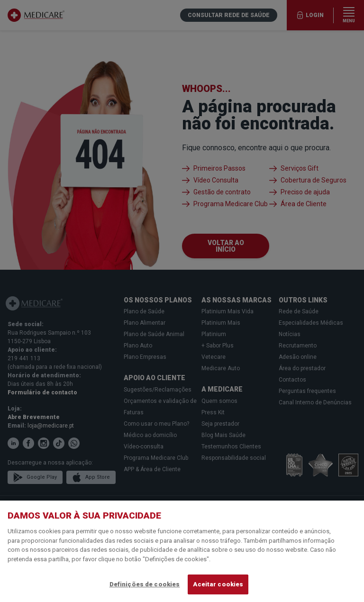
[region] (182, 551)
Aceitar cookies (218, 584)
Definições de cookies (145, 584)
